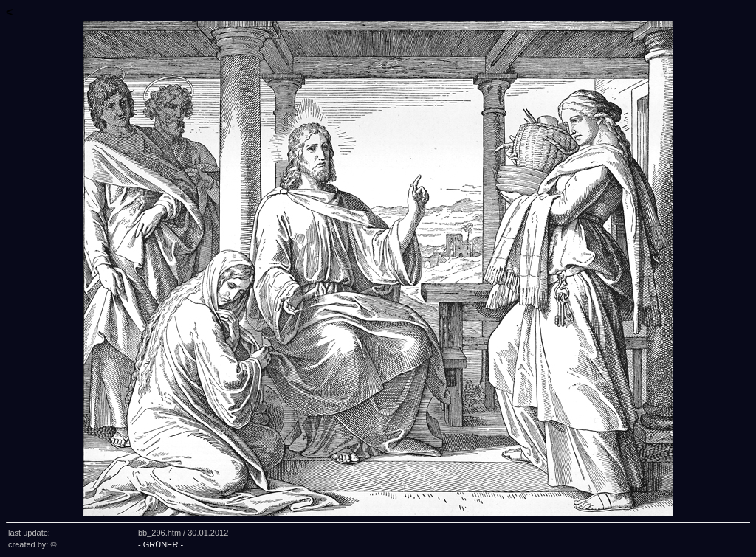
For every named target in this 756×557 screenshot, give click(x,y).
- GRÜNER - (161, 544)
